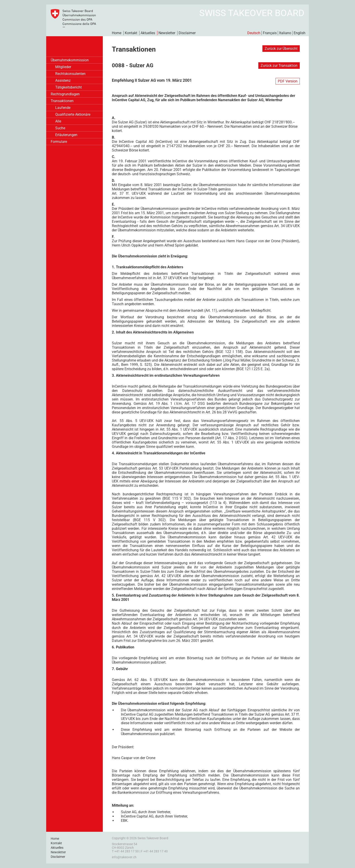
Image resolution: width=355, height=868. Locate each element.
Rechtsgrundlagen (65, 94)
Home (117, 33)
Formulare (59, 142)
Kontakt (131, 33)
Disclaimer (187, 33)
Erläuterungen (66, 135)
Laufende (63, 108)
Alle (58, 121)
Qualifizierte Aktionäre (73, 114)
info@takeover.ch (124, 857)
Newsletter (167, 33)
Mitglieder (63, 67)
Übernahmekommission (70, 60)
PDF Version (288, 81)
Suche (60, 128)
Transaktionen (62, 101)
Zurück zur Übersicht (281, 49)
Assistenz (63, 80)
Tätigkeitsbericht (68, 87)
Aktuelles (148, 33)
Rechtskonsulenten (70, 74)
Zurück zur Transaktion (279, 66)
